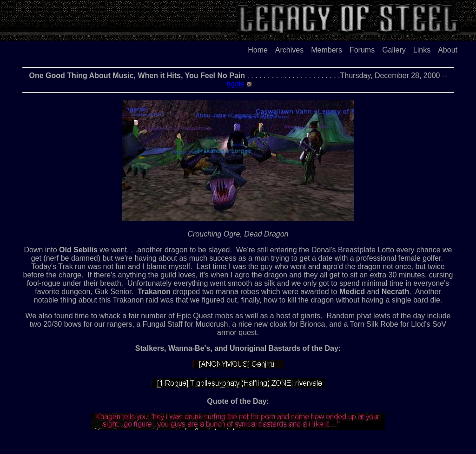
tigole (236, 84)
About (448, 50)
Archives (289, 50)
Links (422, 50)
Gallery (394, 50)
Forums (362, 50)
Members (327, 50)
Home (258, 50)
